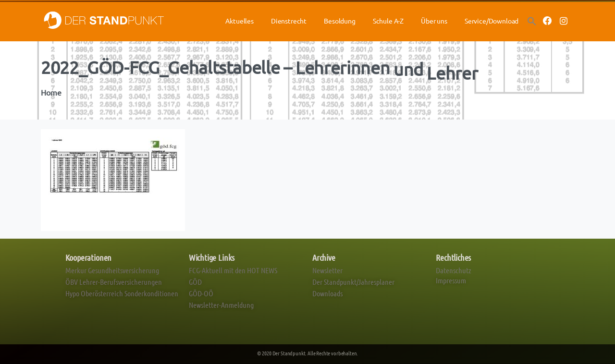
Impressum (451, 280)
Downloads (327, 293)
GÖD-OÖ (201, 293)
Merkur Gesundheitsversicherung (112, 270)
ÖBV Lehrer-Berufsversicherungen (114, 282)
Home (50, 93)
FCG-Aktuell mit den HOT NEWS (233, 270)
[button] (532, 21)
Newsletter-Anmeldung (221, 305)
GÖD (195, 282)
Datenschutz (454, 270)
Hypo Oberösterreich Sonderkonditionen (122, 293)
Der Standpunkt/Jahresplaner (353, 282)
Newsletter (327, 270)
